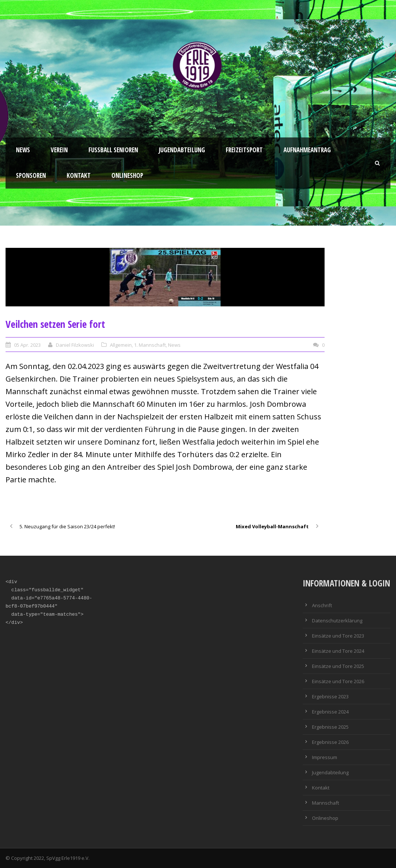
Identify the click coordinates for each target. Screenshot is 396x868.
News (23, 150)
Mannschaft (325, 803)
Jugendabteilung (182, 150)
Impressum (325, 757)
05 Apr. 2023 (27, 345)
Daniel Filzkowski (75, 345)
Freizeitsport (244, 150)
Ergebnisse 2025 (330, 727)
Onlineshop (127, 175)
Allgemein (121, 345)
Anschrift (322, 605)
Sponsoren (31, 175)
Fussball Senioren (113, 150)
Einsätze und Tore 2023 (338, 636)
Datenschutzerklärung (337, 621)
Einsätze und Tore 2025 (338, 666)
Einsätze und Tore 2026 (338, 681)
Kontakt (79, 175)
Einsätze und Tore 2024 (338, 651)
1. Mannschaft (150, 345)
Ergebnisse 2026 (330, 742)
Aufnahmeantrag (307, 150)
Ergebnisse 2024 (330, 712)
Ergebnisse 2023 (330, 696)
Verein (59, 150)
